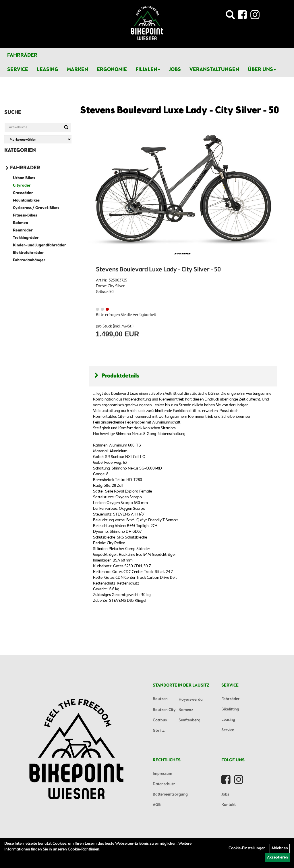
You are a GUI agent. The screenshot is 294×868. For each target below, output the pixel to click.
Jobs (175, 70)
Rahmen (21, 223)
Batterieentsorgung (170, 795)
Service (18, 70)
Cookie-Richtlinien (84, 849)
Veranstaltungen (214, 70)
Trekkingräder (26, 238)
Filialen (148, 70)
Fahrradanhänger (29, 260)
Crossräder (23, 193)
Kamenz (186, 710)
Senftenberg (189, 720)
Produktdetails (117, 376)
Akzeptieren (277, 858)
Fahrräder (22, 55)
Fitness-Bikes (25, 215)
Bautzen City (164, 710)
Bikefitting (230, 709)
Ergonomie (112, 70)
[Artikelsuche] (230, 17)
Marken (78, 70)
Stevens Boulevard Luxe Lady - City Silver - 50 (180, 111)
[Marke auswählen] (38, 139)
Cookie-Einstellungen (247, 848)
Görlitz (159, 731)
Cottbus (160, 720)
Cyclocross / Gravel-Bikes (36, 208)
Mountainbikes (26, 201)
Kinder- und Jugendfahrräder (39, 245)
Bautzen (160, 699)
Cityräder (22, 186)
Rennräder (23, 230)
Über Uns (262, 70)
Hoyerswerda (191, 700)
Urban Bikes (24, 178)
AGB (157, 805)
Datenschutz (164, 784)
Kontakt (229, 805)
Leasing (48, 70)
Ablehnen (280, 848)
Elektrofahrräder (28, 253)
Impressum (163, 774)
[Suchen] (66, 128)
